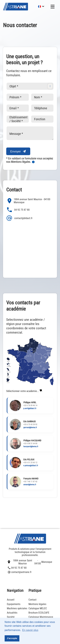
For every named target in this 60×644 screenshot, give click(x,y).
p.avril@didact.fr (30, 408)
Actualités (12, 613)
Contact (32, 600)
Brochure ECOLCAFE (39, 613)
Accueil (11, 600)
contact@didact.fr (20, 218)
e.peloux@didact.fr (31, 466)
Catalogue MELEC (38, 608)
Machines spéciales (17, 608)
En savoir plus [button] (30, 630)
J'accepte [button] (12, 638)
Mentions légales (37, 604)
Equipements (14, 604)
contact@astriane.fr (20, 572)
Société (11, 617)
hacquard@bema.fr (31, 447)
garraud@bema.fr (30, 427)
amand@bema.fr (30, 485)
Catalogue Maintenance (41, 617)
